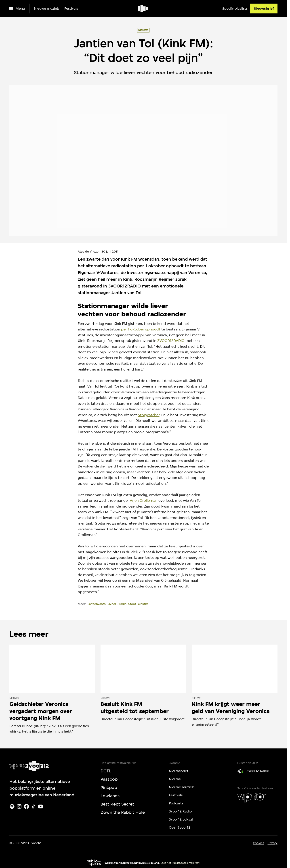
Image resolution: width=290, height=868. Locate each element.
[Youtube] (41, 806)
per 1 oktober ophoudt (141, 329)
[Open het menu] (17, 9)
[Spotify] (12, 806)
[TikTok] (34, 806)
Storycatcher (149, 415)
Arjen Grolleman (144, 500)
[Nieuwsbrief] (264, 9)
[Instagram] (19, 806)
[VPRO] (252, 798)
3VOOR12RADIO (171, 341)
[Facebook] (26, 806)
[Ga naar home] (143, 9)
